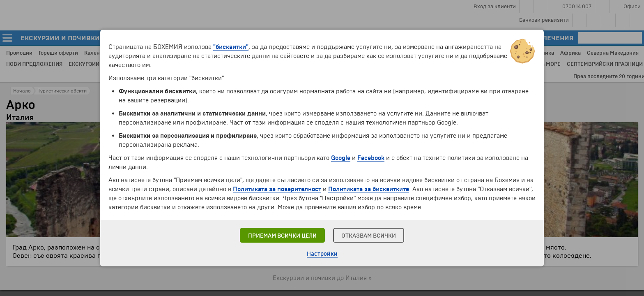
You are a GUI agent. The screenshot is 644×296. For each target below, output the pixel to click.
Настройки (322, 254)
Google (341, 158)
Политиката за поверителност (277, 189)
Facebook (371, 158)
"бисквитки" (231, 47)
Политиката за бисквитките (369, 189)
